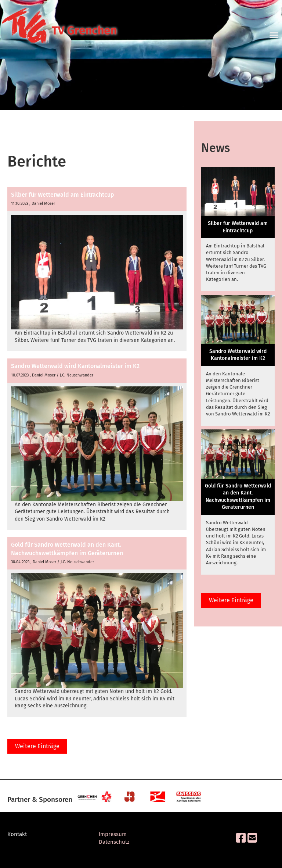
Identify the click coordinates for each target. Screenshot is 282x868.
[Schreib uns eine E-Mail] (252, 838)
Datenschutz (114, 842)
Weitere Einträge (37, 746)
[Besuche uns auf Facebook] (241, 838)
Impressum (113, 834)
